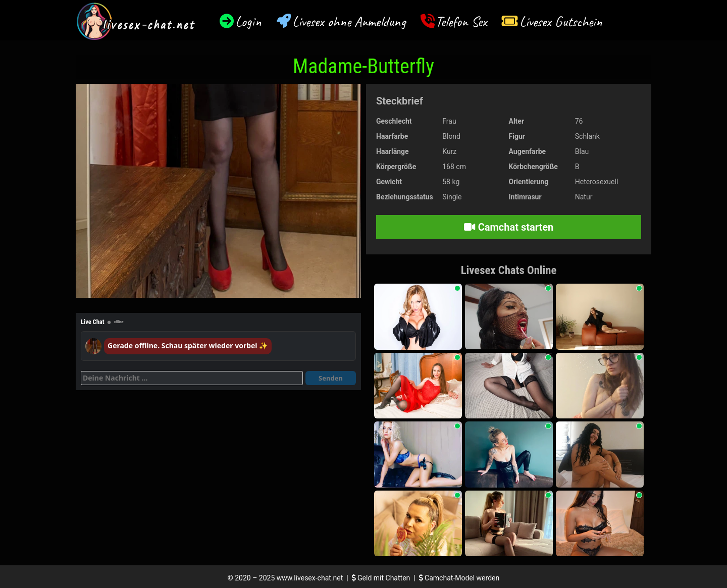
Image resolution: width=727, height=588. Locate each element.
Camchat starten (509, 227)
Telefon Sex (461, 21)
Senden (331, 378)
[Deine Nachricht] (192, 378)
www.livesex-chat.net (310, 578)
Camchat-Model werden (459, 578)
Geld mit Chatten (382, 578)
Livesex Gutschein (561, 21)
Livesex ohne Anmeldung (349, 21)
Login (248, 21)
